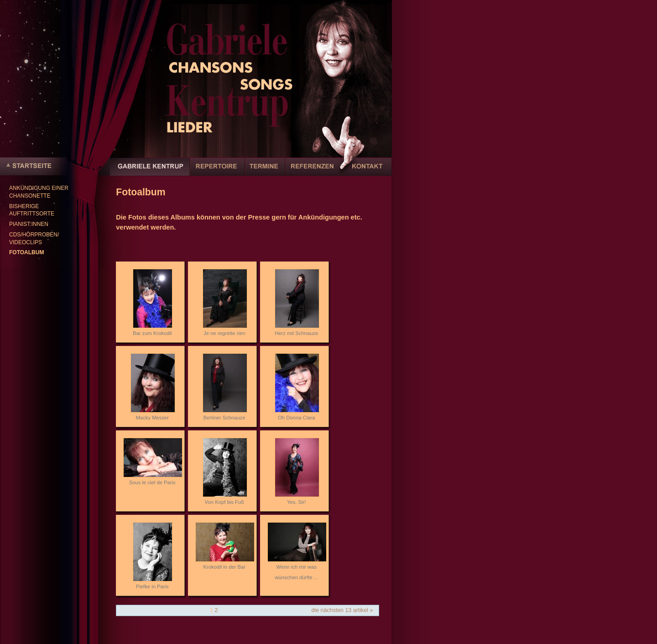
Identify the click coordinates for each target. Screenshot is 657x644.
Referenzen (313, 172)
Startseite (34, 166)
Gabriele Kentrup (150, 172)
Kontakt (366, 172)
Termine (265, 172)
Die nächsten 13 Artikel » (342, 610)
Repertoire (217, 172)
